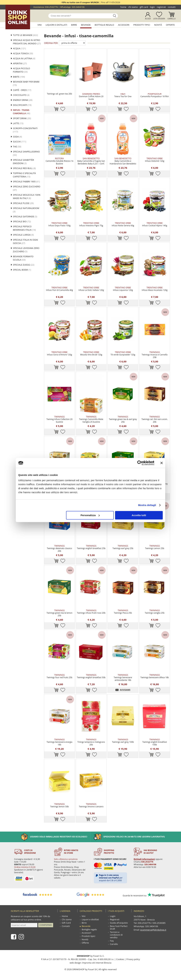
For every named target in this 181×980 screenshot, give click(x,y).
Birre (74, 25)
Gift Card (144, 7)
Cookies (120, 959)
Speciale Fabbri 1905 (26, 182)
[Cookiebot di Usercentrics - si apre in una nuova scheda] (140, 463)
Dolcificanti (22, 105)
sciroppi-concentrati (25, 130)
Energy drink (23, 100)
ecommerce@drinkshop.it (153, 930)
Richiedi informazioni (144, 859)
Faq (112, 941)
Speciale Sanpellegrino (26, 153)
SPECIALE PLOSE (23, 203)
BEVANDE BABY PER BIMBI (26, 83)
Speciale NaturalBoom (26, 210)
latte (18, 123)
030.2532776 (51, 7)
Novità (158, 25)
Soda (17, 137)
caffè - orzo (22, 90)
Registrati (161, 7)
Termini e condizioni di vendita (116, 935)
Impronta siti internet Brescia (97, 963)
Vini (40, 25)
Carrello (172, 19)
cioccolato (21, 95)
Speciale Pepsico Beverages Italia (24, 228)
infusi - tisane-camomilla (22, 112)
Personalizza (90, 515)
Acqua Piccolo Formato (21, 70)
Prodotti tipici (142, 25)
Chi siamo (133, 7)
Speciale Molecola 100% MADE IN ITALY (27, 196)
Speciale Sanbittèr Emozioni (23, 162)
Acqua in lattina (24, 58)
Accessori (124, 25)
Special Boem (22, 270)
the (17, 147)
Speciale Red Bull (24, 168)
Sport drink (22, 118)
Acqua (19, 48)
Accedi (148, 19)
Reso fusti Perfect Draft (119, 928)
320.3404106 (78, 7)
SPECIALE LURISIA (23, 235)
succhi (20, 142)
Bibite (19, 77)
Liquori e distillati (56, 25)
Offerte (170, 25)
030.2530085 (159, 923)
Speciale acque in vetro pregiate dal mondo (27, 42)
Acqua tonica (23, 53)
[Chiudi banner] (162, 463)
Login (152, 7)
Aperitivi (20, 63)
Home (123, 7)
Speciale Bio (22, 221)
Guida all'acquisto (119, 923)
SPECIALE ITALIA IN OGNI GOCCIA (25, 241)
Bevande (86, 25)
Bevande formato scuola (23, 258)
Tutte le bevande (25, 35)
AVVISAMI (125, 690)
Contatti (172, 7)
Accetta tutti (139, 515)
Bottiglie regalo (104, 25)
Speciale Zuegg (24, 265)
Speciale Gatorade (25, 216)
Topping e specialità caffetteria (24, 175)
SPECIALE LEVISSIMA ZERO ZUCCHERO (26, 250)
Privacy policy (133, 959)
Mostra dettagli (147, 505)
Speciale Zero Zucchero (27, 188)
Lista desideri (159, 19)
